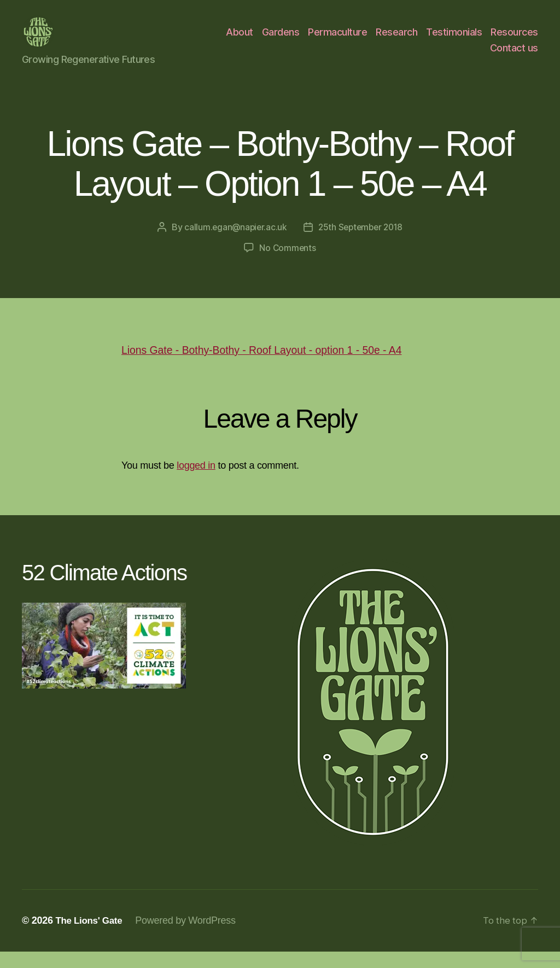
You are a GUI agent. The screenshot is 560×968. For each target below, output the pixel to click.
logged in (196, 482)
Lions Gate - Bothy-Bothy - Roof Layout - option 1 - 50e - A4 (274, 366)
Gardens (281, 40)
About (240, 40)
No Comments (287, 264)
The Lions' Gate (91, 937)
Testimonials (454, 40)
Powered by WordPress (190, 937)
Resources (514, 40)
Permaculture (337, 40)
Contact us (514, 56)
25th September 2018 (361, 243)
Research (396, 40)
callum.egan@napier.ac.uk (234, 243)
